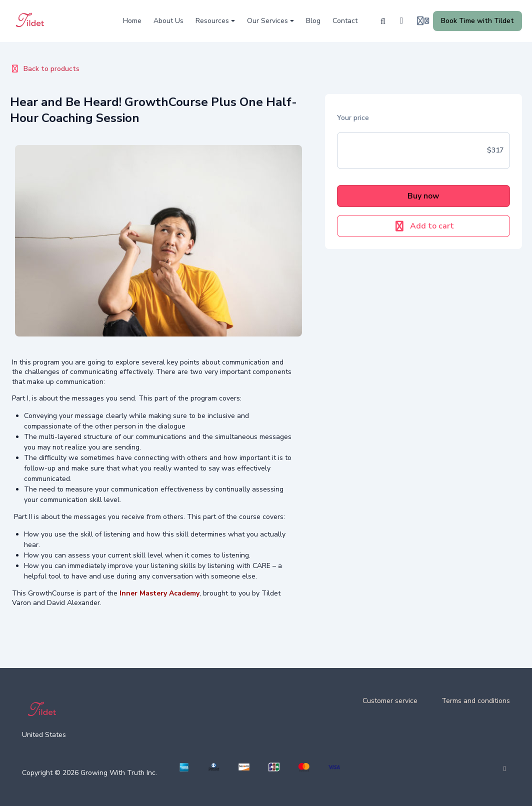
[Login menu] (423, 21)
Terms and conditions (476, 701)
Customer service (390, 701)
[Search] (383, 21)
